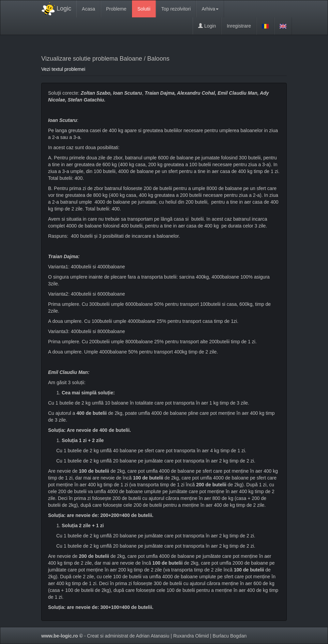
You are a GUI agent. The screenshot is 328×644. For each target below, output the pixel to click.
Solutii (144, 9)
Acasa (88, 9)
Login (207, 26)
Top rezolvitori (176, 9)
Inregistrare (239, 26)
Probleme (116, 9)
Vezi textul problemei (63, 69)
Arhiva (210, 9)
